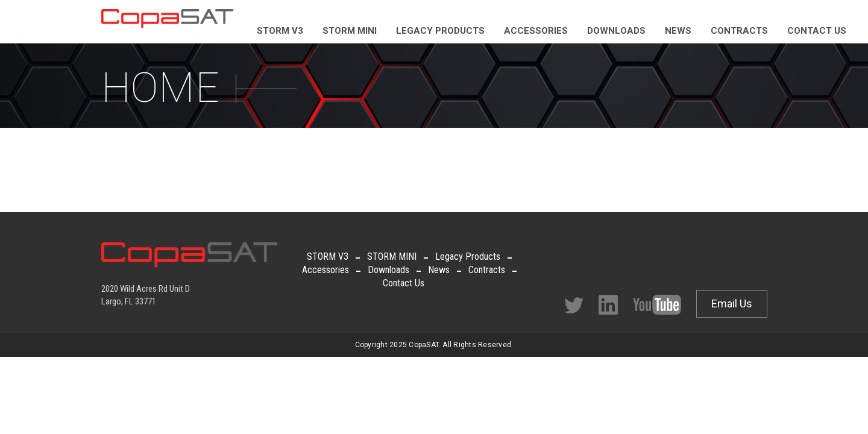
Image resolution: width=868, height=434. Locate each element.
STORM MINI (392, 256)
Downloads (388, 270)
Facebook (608, 305)
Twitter (574, 305)
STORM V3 (328, 256)
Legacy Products (468, 256)
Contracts (487, 270)
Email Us (732, 303)
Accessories (325, 270)
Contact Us (404, 283)
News (439, 270)
